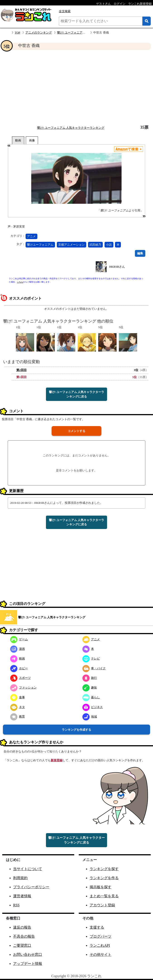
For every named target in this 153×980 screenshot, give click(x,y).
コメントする (76, 431)
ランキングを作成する (76, 730)
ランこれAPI (100, 945)
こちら (20, 282)
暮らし (91, 697)
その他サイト (100, 955)
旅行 (90, 678)
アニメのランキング (39, 33)
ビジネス (93, 707)
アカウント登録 (102, 905)
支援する (97, 927)
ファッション (23, 688)
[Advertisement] (76, 87)
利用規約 (20, 878)
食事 (18, 697)
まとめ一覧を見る (104, 896)
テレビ (91, 659)
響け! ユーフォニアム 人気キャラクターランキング (71, 128)
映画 (18, 659)
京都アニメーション (71, 245)
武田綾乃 (95, 245)
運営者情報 (22, 896)
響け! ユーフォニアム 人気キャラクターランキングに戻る (77, 394)
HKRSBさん (117, 267)
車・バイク (94, 668)
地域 (90, 717)
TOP (17, 33)
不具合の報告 (24, 936)
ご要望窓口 (22, 945)
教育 (18, 717)
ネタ (18, 707)
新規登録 (57, 760)
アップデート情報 (28, 964)
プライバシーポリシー (31, 887)
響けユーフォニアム (40, 245)
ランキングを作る (104, 878)
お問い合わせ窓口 (28, 955)
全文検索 (65, 11)
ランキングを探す (104, 869)
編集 (140, 253)
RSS (16, 905)
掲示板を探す (100, 887)
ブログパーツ (100, 936)
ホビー (19, 668)
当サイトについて (28, 869)
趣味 (90, 688)
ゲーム (19, 639)
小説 (109, 245)
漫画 (18, 649)
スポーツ (20, 678)
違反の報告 (22, 927)
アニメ (31, 236)
